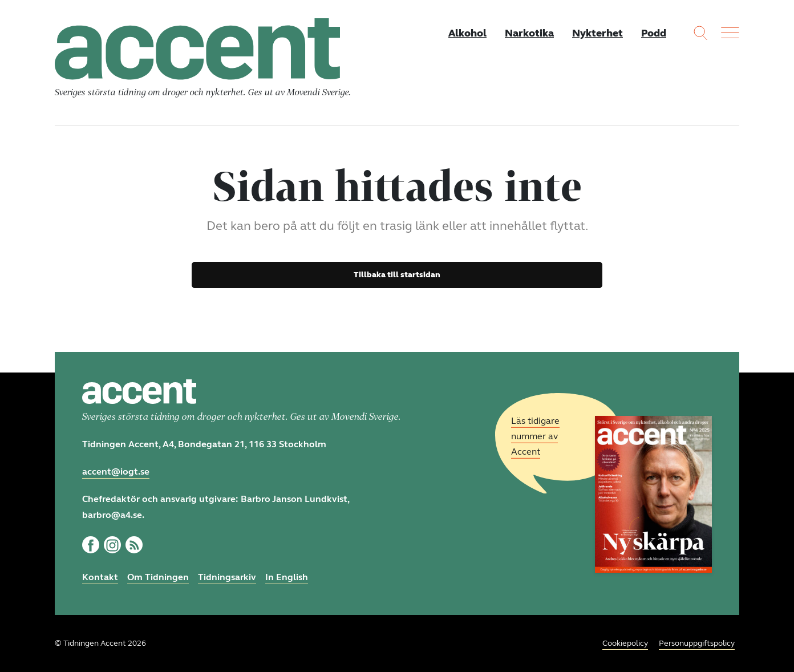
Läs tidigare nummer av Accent (535, 436)
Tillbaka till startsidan (397, 275)
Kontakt (100, 577)
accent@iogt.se (116, 471)
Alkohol (467, 33)
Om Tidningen (158, 577)
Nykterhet (597, 33)
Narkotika (529, 33)
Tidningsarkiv (227, 577)
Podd (654, 33)
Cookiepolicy (625, 643)
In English (287, 577)
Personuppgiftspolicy (697, 643)
